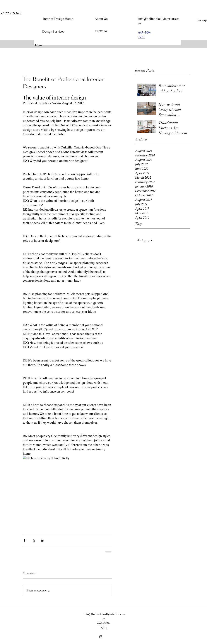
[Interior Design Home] (58, 19)
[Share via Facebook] (25, 540)
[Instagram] (101, 637)
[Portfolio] (101, 31)
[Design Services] (53, 32)
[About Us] (101, 19)
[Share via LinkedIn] (43, 540)
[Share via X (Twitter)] (34, 540)
